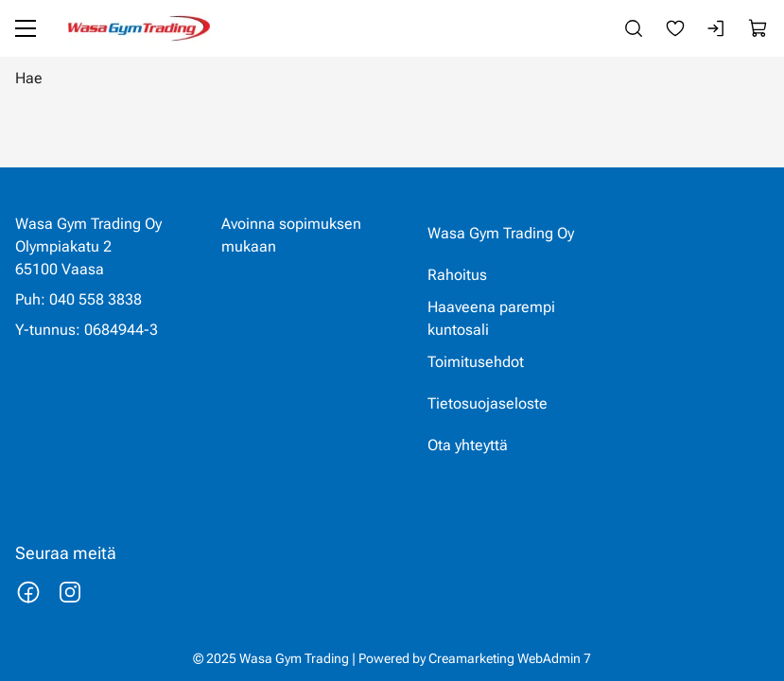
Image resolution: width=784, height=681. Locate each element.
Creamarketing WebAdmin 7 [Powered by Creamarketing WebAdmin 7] (510, 658)
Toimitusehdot (476, 362)
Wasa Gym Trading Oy (501, 233)
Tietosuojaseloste (488, 403)
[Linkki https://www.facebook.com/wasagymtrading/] (28, 592)
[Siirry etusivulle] (139, 28)
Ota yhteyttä (468, 445)
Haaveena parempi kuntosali (491, 318)
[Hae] (392, 78)
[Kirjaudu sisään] (717, 28)
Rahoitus (457, 275)
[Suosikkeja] (675, 28)
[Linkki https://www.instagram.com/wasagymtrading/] (70, 592)
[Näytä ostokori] (758, 28)
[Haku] (634, 28)
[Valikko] (26, 28)
